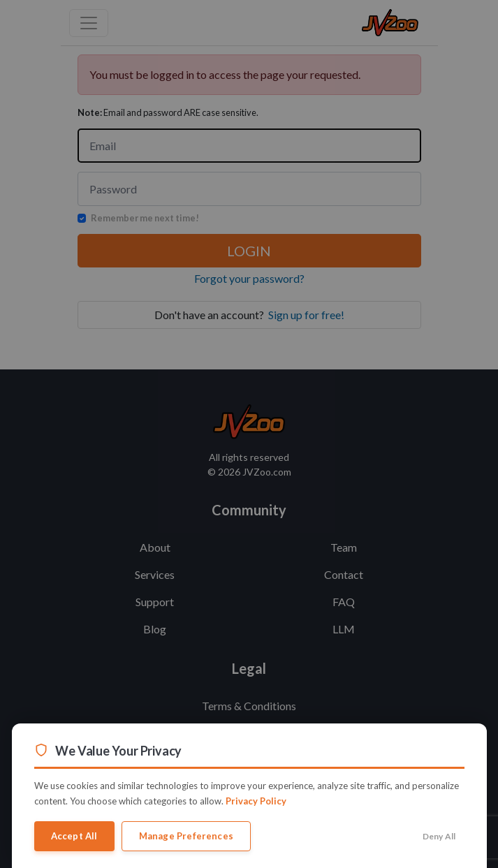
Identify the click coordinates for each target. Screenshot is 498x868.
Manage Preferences (186, 836)
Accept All (74, 836)
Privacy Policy (256, 801)
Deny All (439, 836)
